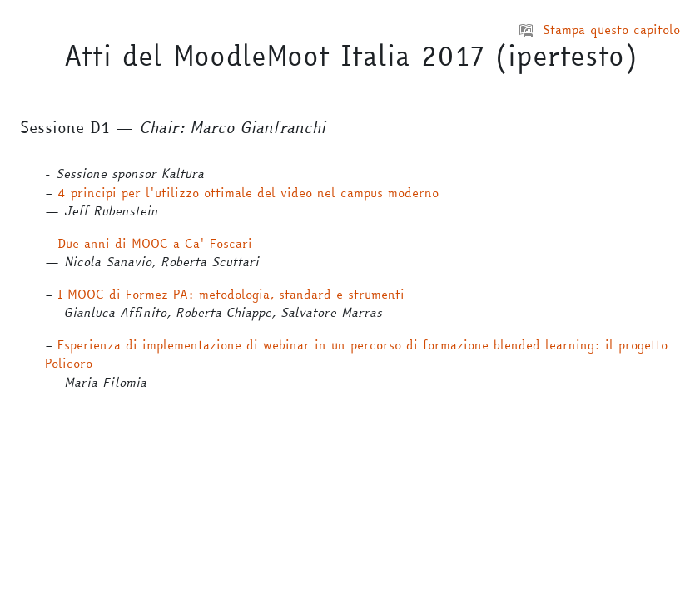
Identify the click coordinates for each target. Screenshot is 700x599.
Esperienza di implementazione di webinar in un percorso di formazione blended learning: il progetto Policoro (356, 354)
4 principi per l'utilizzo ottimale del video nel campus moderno (248, 193)
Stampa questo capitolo (600, 30)
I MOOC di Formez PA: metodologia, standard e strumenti (231, 294)
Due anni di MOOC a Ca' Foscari (155, 243)
